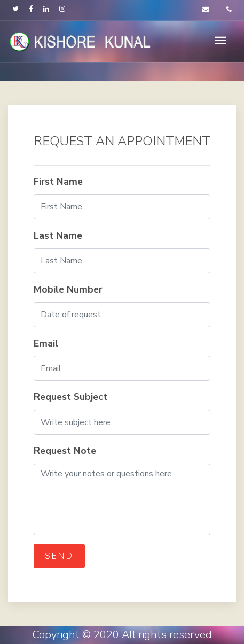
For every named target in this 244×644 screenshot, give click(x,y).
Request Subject (70, 397)
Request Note (65, 451)
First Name (58, 182)
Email (46, 343)
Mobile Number (68, 289)
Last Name (58, 235)
